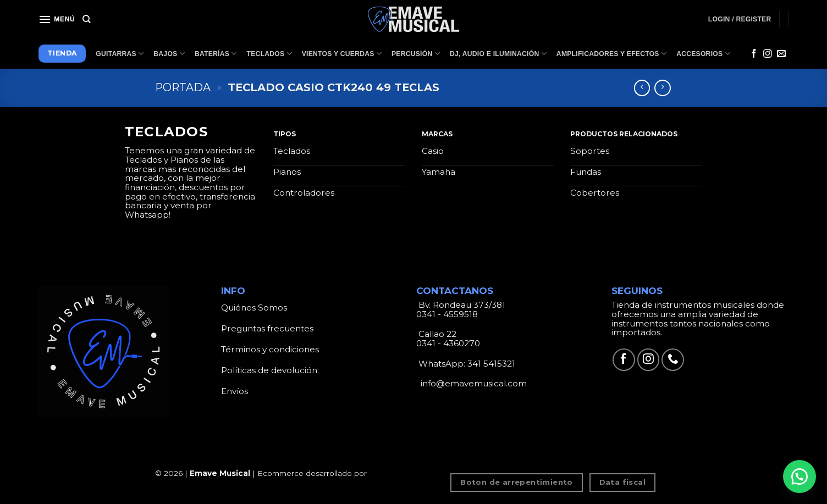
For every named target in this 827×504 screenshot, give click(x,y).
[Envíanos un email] (781, 54)
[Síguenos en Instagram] (768, 54)
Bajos (169, 54)
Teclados (269, 54)
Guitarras (120, 54)
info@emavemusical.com (473, 383)
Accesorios (703, 54)
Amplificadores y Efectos (611, 54)
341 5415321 (491, 364)
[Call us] (673, 360)
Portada (183, 87)
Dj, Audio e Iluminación (498, 54)
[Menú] (57, 19)
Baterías (216, 54)
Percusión (416, 54)
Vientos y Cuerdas (342, 54)
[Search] (87, 19)
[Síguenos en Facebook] (754, 54)
